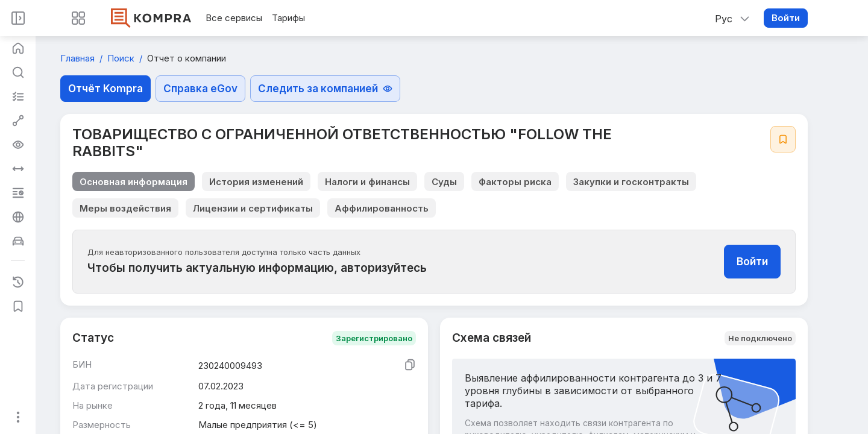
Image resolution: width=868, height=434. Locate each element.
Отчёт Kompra (105, 89)
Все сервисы (234, 18)
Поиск (122, 58)
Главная (79, 58)
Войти (786, 18)
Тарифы (288, 18)
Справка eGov (200, 89)
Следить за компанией (325, 89)
